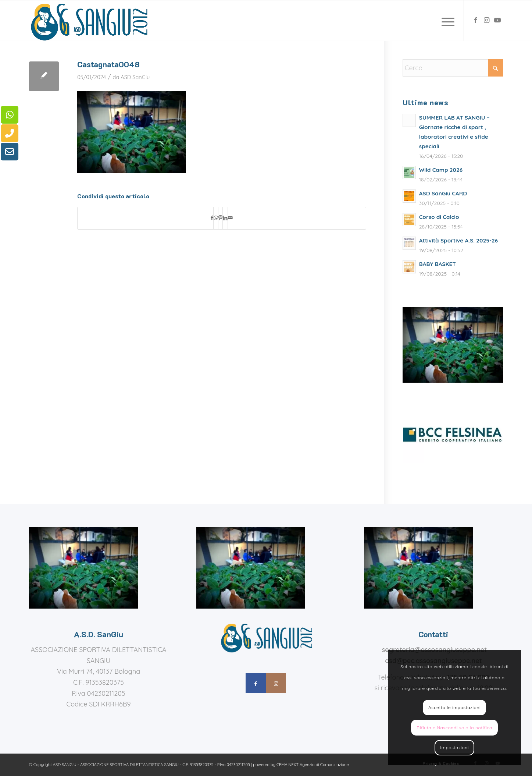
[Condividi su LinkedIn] (225, 218)
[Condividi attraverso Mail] (230, 218)
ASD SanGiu (135, 77)
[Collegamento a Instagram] (486, 20)
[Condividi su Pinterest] (220, 218)
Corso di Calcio (439, 217)
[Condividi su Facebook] (212, 218)
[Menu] (446, 21)
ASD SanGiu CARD (443, 193)
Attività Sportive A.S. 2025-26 (458, 240)
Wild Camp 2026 (441, 170)
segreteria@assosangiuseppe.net (435, 650)
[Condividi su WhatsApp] (216, 218)
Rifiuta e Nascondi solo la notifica (454, 728)
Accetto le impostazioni (454, 707)
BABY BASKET (438, 264)
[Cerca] (453, 68)
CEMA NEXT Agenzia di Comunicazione (313, 765)
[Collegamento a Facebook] (475, 20)
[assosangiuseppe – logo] (88, 21)
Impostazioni (454, 747)
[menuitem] (446, 21)
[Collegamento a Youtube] (497, 20)
